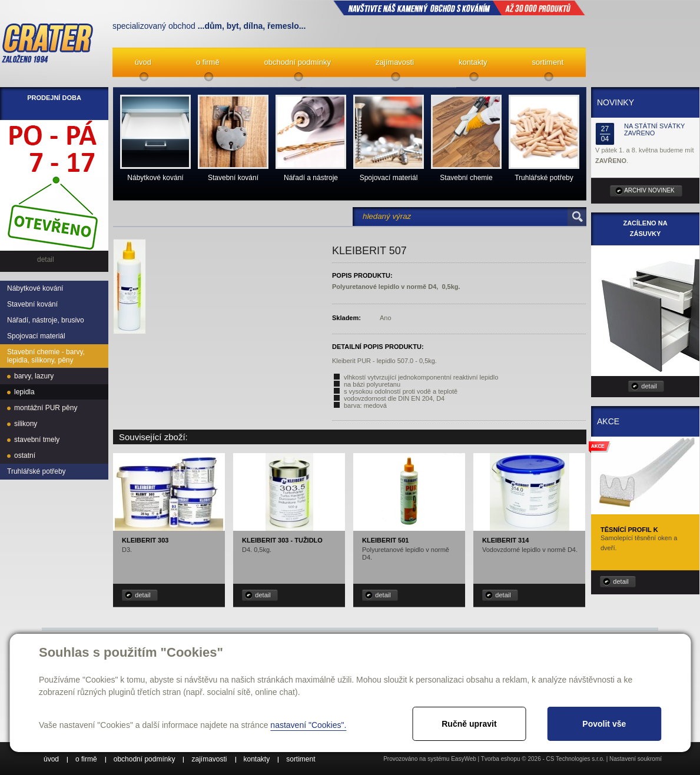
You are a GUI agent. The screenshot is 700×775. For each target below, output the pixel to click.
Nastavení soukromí (636, 759)
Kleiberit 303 (145, 540)
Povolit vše (604, 724)
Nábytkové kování (35, 288)
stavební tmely (37, 440)
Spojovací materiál (36, 336)
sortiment (548, 62)
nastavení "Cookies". (308, 725)
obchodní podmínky (298, 62)
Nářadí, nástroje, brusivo (46, 320)
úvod (143, 62)
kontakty (473, 62)
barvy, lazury (34, 376)
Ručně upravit (469, 724)
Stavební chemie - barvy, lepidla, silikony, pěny (46, 356)
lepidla (24, 392)
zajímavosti (395, 62)
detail (142, 595)
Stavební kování (32, 304)
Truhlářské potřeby (37, 471)
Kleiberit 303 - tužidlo (282, 540)
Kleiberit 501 (385, 540)
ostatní (25, 455)
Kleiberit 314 (505, 540)
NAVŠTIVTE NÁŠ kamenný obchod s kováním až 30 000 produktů (459, 8)
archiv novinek (649, 190)
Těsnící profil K (629, 530)
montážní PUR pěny (46, 408)
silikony (26, 424)
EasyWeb (464, 759)
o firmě (208, 62)
